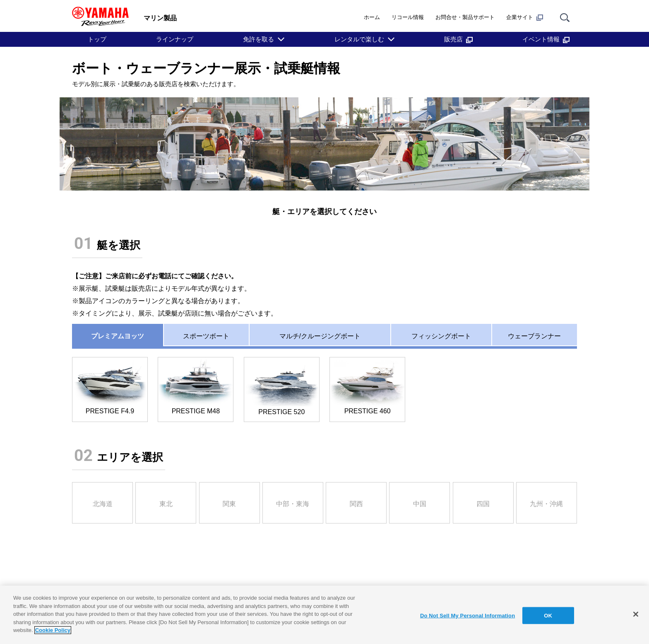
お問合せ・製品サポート (465, 17)
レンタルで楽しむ (359, 39)
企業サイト (525, 17)
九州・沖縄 (546, 504)
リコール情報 (408, 17)
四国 (483, 504)
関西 (356, 504)
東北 (166, 504)
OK (548, 615)
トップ (97, 39)
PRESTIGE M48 (196, 386)
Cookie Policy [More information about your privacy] (53, 630)
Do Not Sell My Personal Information (468, 615)
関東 (229, 504)
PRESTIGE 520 (282, 387)
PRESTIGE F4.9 (110, 386)
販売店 (458, 39)
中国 (420, 504)
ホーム (372, 17)
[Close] (636, 614)
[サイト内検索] (565, 17)
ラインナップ (175, 39)
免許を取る (258, 39)
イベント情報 (546, 39)
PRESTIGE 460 (367, 386)
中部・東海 (293, 504)
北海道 (103, 504)
